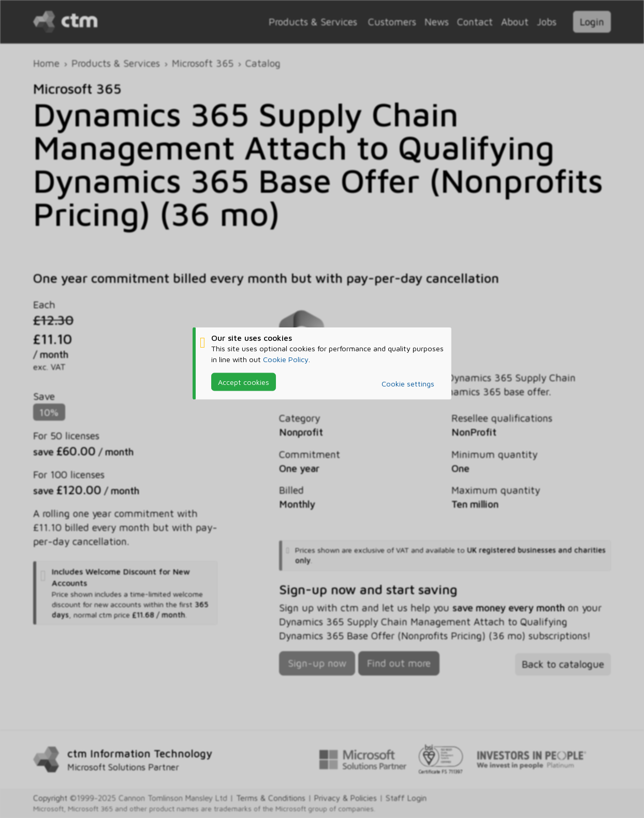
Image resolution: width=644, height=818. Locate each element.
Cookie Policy (286, 359)
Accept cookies (244, 382)
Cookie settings (408, 384)
